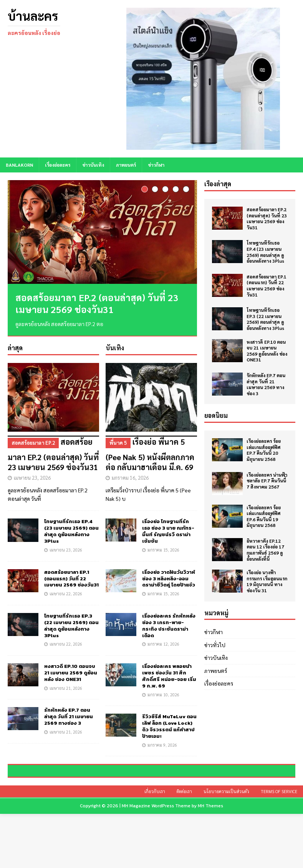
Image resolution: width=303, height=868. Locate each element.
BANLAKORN (19, 165)
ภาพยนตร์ (126, 165)
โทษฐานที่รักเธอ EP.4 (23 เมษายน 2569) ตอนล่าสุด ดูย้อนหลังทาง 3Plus (71, 532)
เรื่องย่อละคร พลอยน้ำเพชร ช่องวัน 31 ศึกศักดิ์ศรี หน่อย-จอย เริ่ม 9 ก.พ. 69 (169, 676)
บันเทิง (115, 348)
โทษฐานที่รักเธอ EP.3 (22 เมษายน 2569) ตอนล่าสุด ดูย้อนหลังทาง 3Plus (71, 626)
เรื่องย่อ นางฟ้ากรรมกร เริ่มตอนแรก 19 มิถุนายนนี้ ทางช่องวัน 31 (267, 581)
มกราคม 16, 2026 (130, 478)
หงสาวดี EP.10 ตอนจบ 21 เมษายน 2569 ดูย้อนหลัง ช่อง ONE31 (71, 673)
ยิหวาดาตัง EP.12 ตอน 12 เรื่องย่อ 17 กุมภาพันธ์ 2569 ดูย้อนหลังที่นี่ (265, 550)
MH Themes (210, 860)
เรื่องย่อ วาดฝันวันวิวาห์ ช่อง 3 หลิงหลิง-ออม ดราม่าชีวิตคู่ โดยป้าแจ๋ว (169, 579)
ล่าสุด (15, 348)
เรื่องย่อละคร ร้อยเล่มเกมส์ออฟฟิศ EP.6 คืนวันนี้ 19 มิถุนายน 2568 (264, 516)
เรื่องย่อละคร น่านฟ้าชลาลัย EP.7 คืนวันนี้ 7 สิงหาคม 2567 (267, 481)
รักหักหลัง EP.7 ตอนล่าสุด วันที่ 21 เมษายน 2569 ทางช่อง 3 (69, 717)
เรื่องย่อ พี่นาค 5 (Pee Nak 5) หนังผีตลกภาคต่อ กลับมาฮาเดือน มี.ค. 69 (151, 454)
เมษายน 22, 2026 (66, 594)
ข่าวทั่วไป (215, 645)
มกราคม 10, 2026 (163, 695)
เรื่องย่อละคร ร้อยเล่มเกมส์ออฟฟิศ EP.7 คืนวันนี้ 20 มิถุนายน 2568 (264, 450)
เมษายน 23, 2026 (32, 478)
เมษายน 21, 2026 (66, 688)
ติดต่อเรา (184, 846)
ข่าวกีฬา (156, 165)
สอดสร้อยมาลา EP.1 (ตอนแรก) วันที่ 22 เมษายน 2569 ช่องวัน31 (71, 579)
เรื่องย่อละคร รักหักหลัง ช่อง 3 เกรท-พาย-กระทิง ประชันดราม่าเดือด (169, 626)
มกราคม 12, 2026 (163, 644)
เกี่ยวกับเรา (155, 846)
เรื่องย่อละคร (58, 165)
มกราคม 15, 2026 (163, 550)
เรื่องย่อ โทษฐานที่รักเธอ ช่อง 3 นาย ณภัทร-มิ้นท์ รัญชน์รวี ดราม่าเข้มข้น (168, 532)
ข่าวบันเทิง (93, 165)
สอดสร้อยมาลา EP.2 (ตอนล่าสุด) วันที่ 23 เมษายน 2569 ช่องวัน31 (97, 303)
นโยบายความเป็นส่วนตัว (226, 846)
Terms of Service (279, 846)
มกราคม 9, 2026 (162, 745)
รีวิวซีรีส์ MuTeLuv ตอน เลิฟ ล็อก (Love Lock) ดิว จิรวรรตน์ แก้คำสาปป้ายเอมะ (169, 727)
